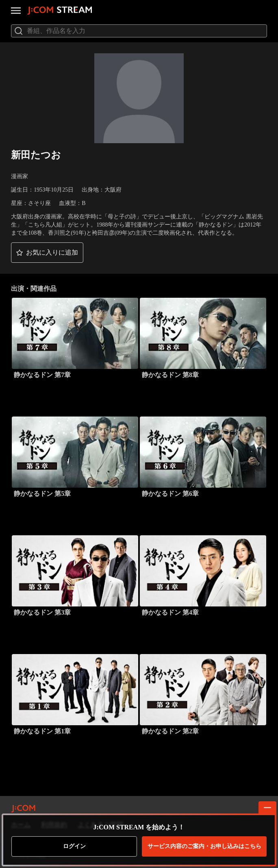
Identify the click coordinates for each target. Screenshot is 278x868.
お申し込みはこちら (204, 846)
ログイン (74, 846)
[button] (47, 253)
